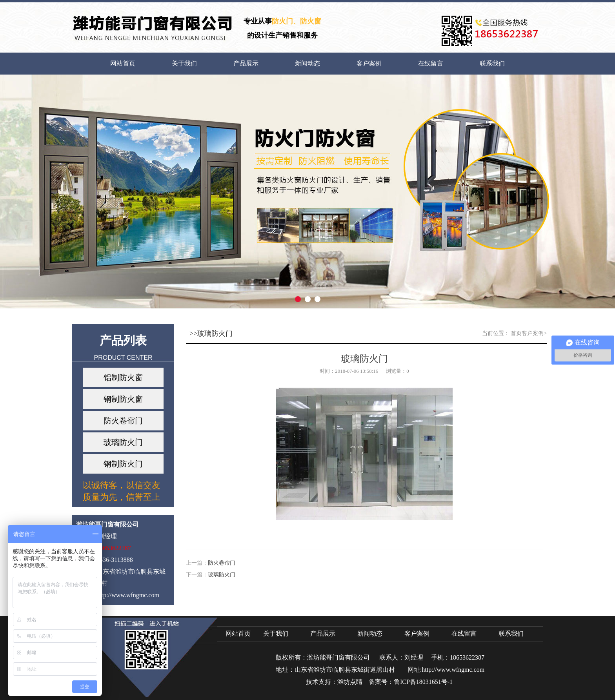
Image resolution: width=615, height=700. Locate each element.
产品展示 (246, 63)
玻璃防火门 (123, 442)
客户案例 (369, 63)
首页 (516, 333)
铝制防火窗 (123, 377)
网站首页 (123, 63)
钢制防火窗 (123, 399)
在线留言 (431, 63)
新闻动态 (307, 63)
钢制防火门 (123, 464)
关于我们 (184, 63)
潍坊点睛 (350, 682)
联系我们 (492, 63)
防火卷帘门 (123, 421)
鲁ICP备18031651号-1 (423, 682)
